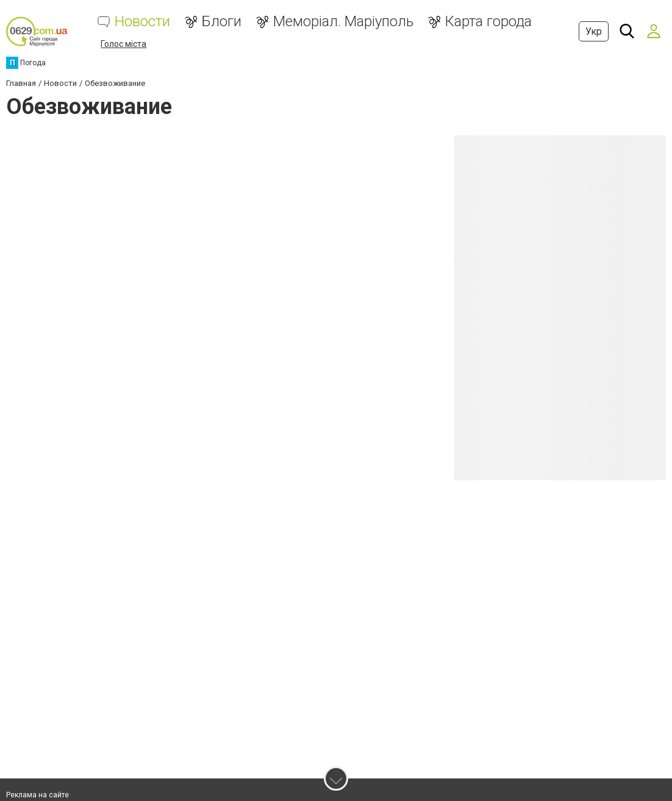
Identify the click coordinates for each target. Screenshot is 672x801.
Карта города (488, 22)
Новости (142, 22)
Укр (594, 31)
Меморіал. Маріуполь (343, 22)
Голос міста (123, 44)
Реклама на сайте (38, 795)
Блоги (222, 22)
